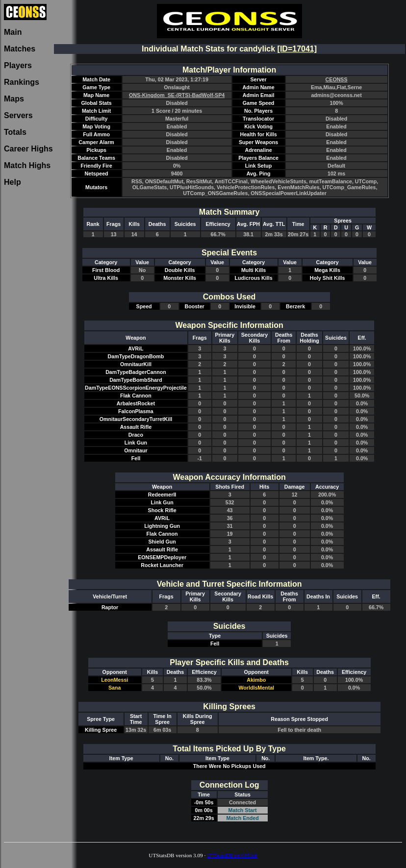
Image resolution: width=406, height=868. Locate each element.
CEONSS (337, 79)
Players (18, 65)
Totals (15, 132)
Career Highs (28, 149)
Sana (114, 688)
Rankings (22, 82)
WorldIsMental (256, 688)
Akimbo (256, 680)
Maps (14, 99)
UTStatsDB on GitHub (232, 855)
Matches (20, 49)
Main (13, 32)
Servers (18, 115)
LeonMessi (114, 680)
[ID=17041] (297, 49)
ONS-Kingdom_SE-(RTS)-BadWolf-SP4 (177, 95)
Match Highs (27, 165)
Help (13, 182)
